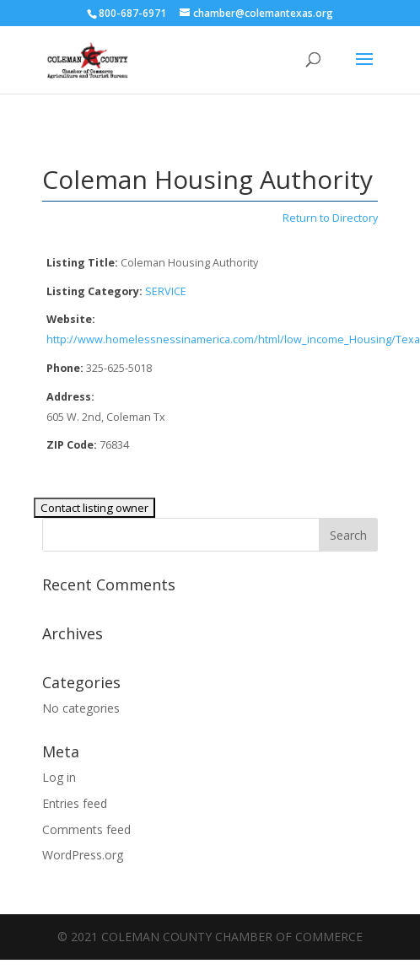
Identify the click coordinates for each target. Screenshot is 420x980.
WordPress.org (83, 855)
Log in (59, 777)
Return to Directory (330, 218)
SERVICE (166, 291)
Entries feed (75, 803)
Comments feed (86, 829)
